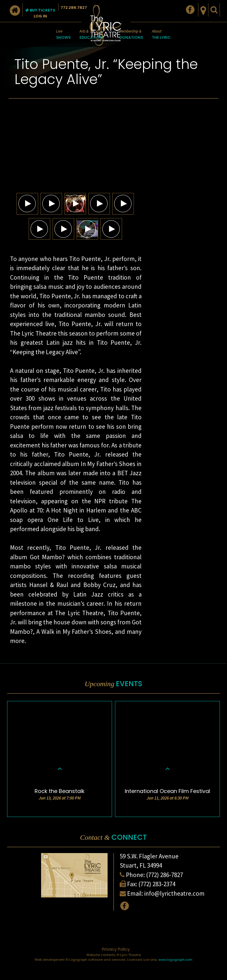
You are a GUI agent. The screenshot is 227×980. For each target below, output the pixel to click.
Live (63, 35)
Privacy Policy (116, 949)
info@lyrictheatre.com (174, 893)
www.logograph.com (175, 960)
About (161, 35)
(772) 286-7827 (164, 875)
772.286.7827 (74, 8)
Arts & (91, 35)
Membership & (131, 35)
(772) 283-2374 (157, 884)
